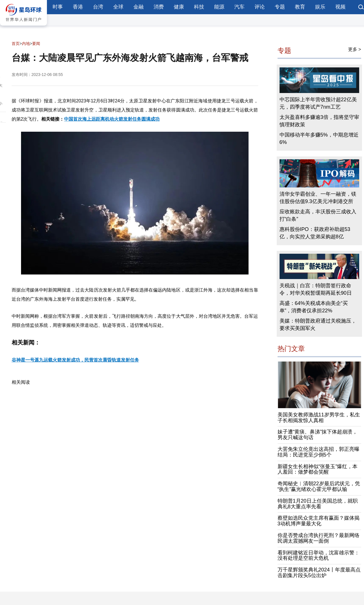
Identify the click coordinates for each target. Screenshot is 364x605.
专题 (280, 7)
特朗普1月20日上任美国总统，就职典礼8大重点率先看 (318, 504)
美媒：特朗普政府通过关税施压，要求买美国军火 (318, 325)
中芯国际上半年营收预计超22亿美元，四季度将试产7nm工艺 (318, 103)
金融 (138, 7)
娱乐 (320, 7)
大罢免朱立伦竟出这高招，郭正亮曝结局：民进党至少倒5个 (318, 452)
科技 (199, 7)
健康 (179, 7)
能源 (219, 7)
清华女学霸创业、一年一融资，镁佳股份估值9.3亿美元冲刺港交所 (318, 198)
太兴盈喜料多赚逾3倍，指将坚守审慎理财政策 (319, 121)
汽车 (239, 7)
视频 (340, 7)
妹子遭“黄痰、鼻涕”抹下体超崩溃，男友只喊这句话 (318, 435)
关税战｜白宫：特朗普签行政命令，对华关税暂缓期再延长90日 (316, 289)
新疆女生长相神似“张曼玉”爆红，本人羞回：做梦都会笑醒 (318, 469)
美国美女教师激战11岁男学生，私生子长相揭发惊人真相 (319, 418)
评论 (260, 7)
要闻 (36, 44)
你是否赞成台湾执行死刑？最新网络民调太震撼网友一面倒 (318, 538)
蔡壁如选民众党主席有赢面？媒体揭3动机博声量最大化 (318, 521)
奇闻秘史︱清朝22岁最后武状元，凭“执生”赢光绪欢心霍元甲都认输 (319, 486)
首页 (16, 44)
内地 (26, 44)
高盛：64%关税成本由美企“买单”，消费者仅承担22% (314, 307)
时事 (58, 7)
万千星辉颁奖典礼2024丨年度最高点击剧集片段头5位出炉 (319, 573)
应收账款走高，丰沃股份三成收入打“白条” (318, 215)
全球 (118, 7)
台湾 (98, 7)
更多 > (355, 49)
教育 (300, 7)
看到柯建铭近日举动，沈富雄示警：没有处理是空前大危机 (318, 556)
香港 (78, 7)
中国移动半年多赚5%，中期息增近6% (319, 139)
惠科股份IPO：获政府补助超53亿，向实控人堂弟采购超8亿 (315, 233)
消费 (159, 7)
